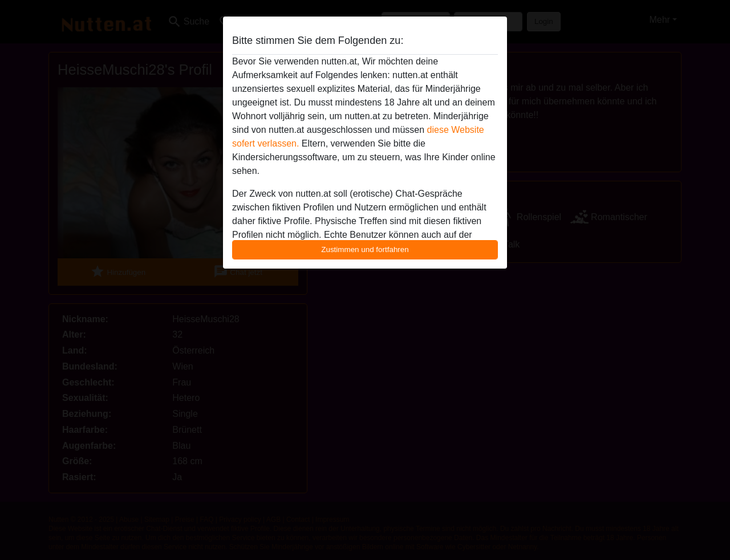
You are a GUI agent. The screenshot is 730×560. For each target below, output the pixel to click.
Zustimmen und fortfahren (365, 249)
